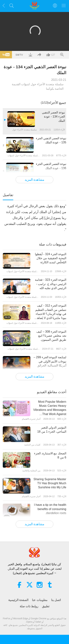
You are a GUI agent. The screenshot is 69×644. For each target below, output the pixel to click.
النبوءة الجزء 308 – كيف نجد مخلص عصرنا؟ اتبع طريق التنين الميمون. (51, 336)
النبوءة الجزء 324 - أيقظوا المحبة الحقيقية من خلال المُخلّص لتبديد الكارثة (51, 258)
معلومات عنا (40, 600)
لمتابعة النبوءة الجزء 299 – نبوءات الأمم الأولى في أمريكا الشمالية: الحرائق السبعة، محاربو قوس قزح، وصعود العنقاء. (50, 364)
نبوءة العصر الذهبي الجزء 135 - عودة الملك (51, 140)
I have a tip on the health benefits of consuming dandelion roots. (50, 509)
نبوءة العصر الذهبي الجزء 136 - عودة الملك (51, 166)
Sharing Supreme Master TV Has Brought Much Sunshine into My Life (50, 483)
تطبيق (46, 606)
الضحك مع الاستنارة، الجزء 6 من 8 (50, 455)
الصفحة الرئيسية (18, 600)
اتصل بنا (56, 600)
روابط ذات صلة (29, 606)
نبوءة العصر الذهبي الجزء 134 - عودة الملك (53, 117)
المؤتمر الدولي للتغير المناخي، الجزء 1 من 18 (52, 430)
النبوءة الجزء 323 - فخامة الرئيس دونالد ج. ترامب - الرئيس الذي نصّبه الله (51, 284)
